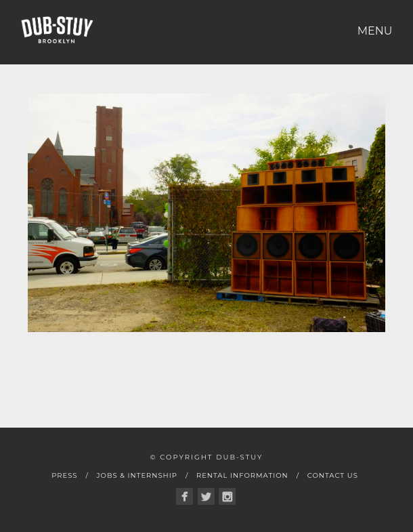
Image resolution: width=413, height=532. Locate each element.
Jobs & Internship (136, 475)
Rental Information (242, 475)
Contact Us (333, 475)
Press (64, 475)
